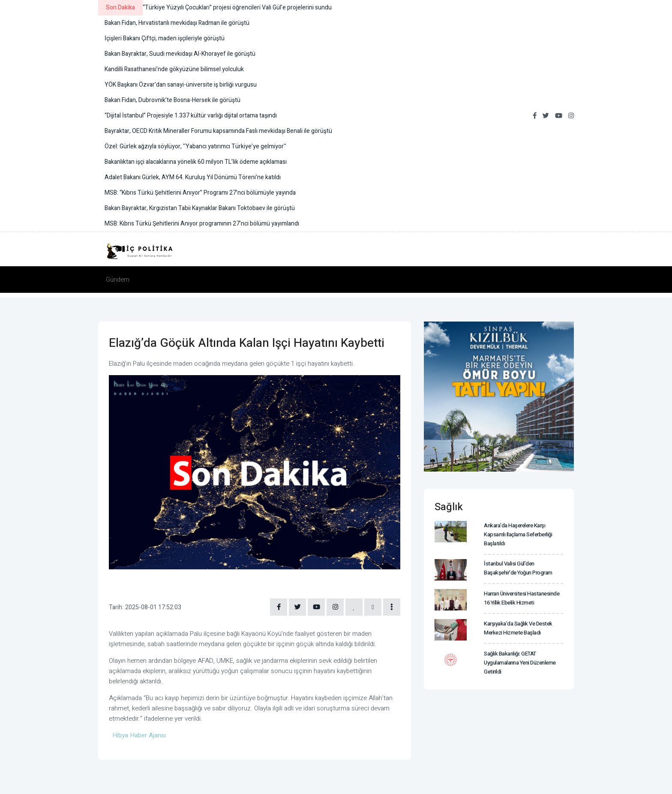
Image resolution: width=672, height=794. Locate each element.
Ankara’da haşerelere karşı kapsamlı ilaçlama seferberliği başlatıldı (518, 534)
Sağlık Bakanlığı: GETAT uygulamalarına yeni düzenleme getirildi (520, 663)
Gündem (118, 280)
